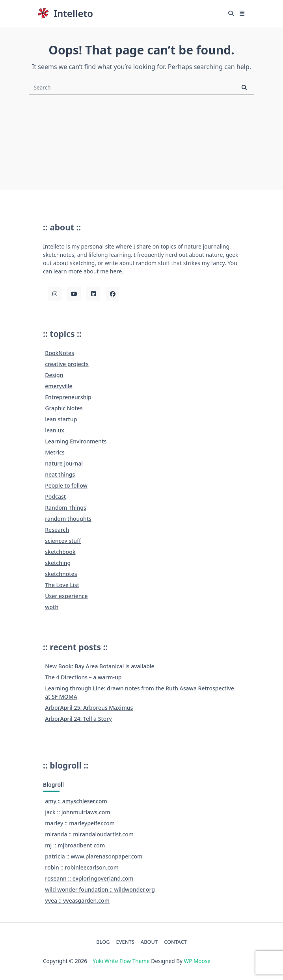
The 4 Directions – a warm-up (83, 677)
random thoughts (68, 519)
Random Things (65, 508)
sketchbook (60, 552)
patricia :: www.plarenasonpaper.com (94, 856)
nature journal (64, 463)
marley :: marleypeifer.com (80, 823)
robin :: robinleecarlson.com (82, 867)
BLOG (103, 942)
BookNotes (60, 353)
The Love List (62, 585)
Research (57, 530)
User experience (66, 596)
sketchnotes (61, 574)
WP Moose (197, 961)
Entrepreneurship (68, 397)
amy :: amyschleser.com (76, 801)
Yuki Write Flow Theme (121, 961)
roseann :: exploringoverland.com (89, 878)
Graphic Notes (64, 408)
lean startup (61, 419)
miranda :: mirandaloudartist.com (89, 834)
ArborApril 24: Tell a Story (78, 719)
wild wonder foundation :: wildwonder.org (100, 889)
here (116, 271)
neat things (60, 474)
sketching (58, 563)
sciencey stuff (63, 541)
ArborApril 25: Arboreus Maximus (89, 708)
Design (54, 375)
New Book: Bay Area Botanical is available (100, 666)
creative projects (67, 364)
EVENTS (125, 942)
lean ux (55, 430)
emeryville (59, 386)
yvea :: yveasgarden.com (77, 901)
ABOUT (149, 942)
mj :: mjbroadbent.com (75, 845)
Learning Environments (76, 441)
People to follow (66, 485)
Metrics (55, 452)
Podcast (55, 497)
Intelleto (73, 13)
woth (52, 607)
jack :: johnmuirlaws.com (77, 812)
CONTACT (175, 942)
